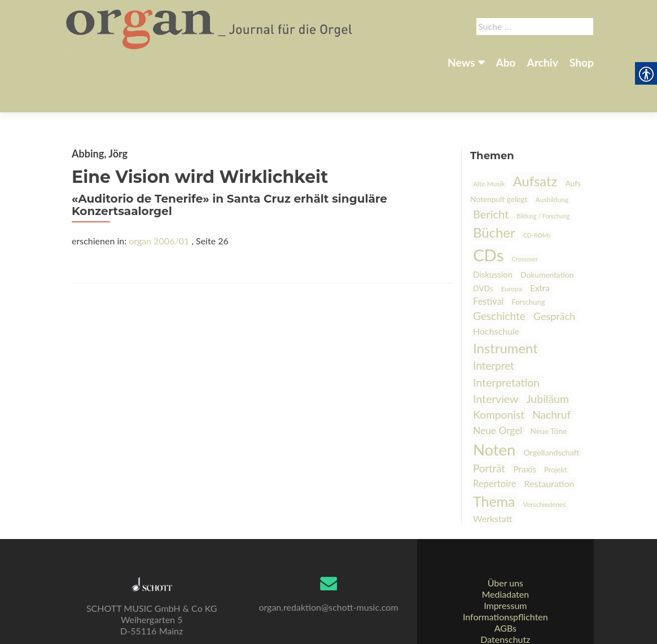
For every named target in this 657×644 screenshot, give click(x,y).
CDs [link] (488, 215)
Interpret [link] (494, 326)
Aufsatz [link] (535, 142)
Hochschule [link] (496, 292)
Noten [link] (494, 410)
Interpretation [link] (506, 343)
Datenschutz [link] (505, 613)
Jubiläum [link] (547, 359)
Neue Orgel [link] (498, 391)
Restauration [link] (549, 444)
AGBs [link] (505, 602)
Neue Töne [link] (549, 391)
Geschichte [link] (499, 276)
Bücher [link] (494, 193)
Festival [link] (488, 262)
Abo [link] (505, 62)
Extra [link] (540, 248)
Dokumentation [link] (547, 235)
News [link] (461, 62)
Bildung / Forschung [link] (543, 176)
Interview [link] (496, 359)
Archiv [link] (543, 62)
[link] (210, 27)
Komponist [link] (499, 375)
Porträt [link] (489, 429)
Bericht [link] (491, 174)
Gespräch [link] (554, 277)
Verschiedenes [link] (545, 465)
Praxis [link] (525, 430)
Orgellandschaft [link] (551, 413)
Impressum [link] (505, 579)
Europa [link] (512, 249)
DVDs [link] (483, 249)
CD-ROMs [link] (537, 196)
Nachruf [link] (551, 375)
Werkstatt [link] (493, 479)
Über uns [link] (505, 557)
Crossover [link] (525, 219)
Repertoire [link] (494, 444)
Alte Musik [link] (489, 144)
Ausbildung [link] (552, 160)
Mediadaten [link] (505, 568)
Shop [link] (582, 62)
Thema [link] (494, 462)
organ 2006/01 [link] (159, 201)
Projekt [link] (556, 430)
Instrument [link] (505, 308)
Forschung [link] (529, 262)
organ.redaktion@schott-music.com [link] (328, 581)
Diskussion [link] (493, 235)
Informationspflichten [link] (505, 591)
